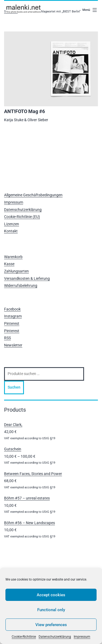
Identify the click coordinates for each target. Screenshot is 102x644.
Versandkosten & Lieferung (27, 278)
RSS (7, 338)
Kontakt (11, 231)
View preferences (51, 625)
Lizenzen (12, 224)
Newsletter (13, 345)
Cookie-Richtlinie (24, 637)
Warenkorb (13, 257)
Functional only (51, 610)
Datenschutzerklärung (55, 637)
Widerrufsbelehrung (21, 286)
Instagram (13, 316)
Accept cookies (51, 595)
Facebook (12, 309)
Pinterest (12, 323)
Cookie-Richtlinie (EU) (22, 217)
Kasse (9, 264)
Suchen (14, 387)
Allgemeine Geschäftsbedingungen (33, 195)
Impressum (82, 637)
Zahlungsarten (16, 271)
